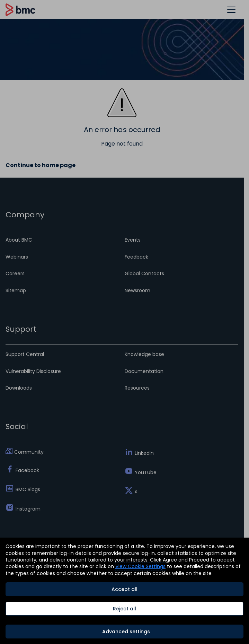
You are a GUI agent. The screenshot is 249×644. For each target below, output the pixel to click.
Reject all (124, 609)
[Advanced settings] (124, 632)
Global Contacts (144, 273)
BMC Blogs (28, 489)
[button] (231, 10)
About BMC (19, 240)
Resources (137, 388)
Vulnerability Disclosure (33, 371)
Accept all (124, 589)
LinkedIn (144, 453)
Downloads (19, 388)
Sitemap (16, 290)
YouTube (146, 472)
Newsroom (137, 290)
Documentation (144, 371)
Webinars (17, 257)
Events (133, 240)
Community (29, 452)
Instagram (28, 509)
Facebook (27, 470)
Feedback (136, 257)
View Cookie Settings (140, 566)
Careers (15, 273)
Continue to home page (41, 165)
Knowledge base (144, 354)
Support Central (25, 354)
